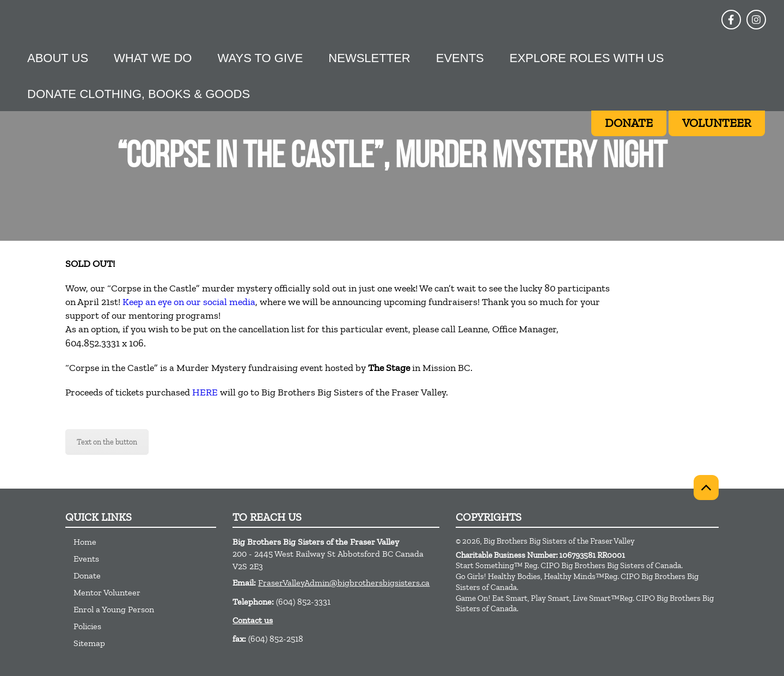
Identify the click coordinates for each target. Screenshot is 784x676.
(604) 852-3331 (303, 602)
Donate (87, 575)
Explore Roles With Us (587, 58)
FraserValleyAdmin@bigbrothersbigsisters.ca (344, 583)
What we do (153, 58)
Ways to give (260, 58)
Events (460, 58)
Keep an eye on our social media (189, 302)
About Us (58, 58)
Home (85, 542)
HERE (205, 392)
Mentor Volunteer (107, 592)
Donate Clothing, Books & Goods (139, 94)
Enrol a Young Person (114, 609)
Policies (87, 626)
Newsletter (369, 58)
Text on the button (107, 442)
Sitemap (89, 643)
